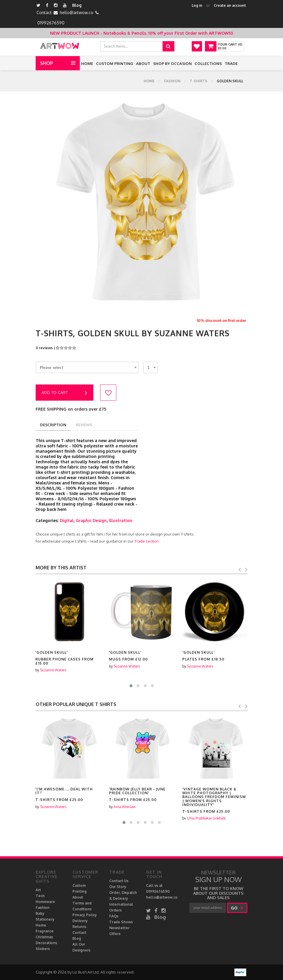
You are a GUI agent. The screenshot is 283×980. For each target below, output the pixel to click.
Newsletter (119, 928)
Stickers (43, 949)
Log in (197, 5)
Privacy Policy (85, 915)
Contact (79, 933)
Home (87, 63)
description (53, 425)
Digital (67, 520)
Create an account (230, 5)
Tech (40, 896)
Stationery (45, 919)
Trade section (147, 541)
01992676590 (51, 23)
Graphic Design (91, 520)
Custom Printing (115, 63)
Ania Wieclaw (125, 807)
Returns (79, 927)
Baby (40, 913)
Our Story (118, 887)
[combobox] (87, 367)
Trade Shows (121, 922)
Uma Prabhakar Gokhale (206, 818)
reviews (84, 425)
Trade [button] (231, 63)
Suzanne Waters (53, 670)
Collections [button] (208, 63)
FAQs (114, 916)
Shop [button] (47, 63)
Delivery (80, 921)
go (237, 908)
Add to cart (64, 393)
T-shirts (198, 81)
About (143, 63)
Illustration (120, 520)
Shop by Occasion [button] (172, 63)
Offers (115, 934)
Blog (77, 5)
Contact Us (119, 881)
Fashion (172, 81)
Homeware (45, 902)
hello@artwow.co (77, 12)
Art (38, 890)
